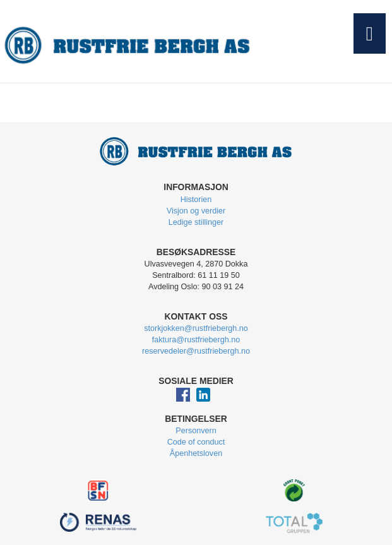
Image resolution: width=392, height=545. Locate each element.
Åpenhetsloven (196, 453)
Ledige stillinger (196, 222)
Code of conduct (196, 442)
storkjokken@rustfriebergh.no (196, 328)
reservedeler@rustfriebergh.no (196, 351)
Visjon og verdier (196, 211)
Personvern (196, 431)
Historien (196, 200)
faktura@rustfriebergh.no (196, 340)
